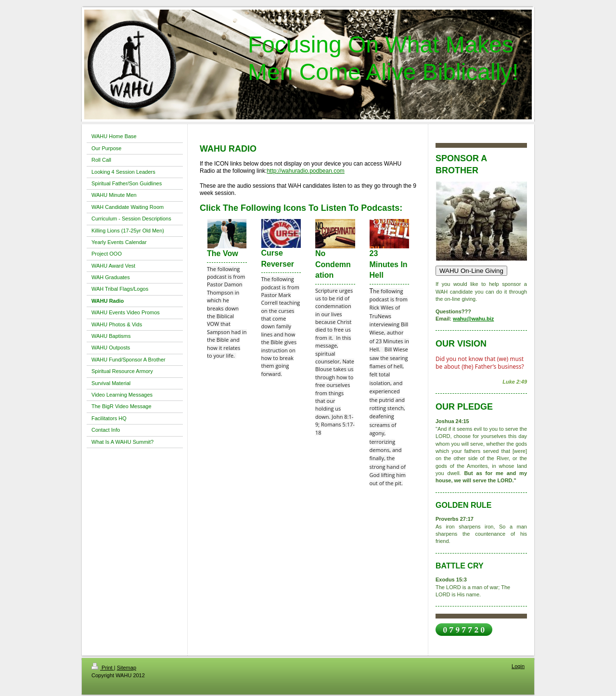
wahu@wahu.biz (473, 319)
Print (103, 668)
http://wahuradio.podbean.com (305, 171)
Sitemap (127, 668)
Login (518, 666)
